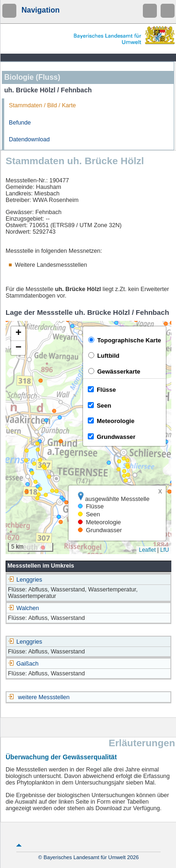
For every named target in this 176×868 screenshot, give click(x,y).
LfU (165, 550)
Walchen (24, 608)
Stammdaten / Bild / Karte (42, 105)
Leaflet (147, 550)
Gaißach (23, 664)
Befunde (20, 123)
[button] (18, 334)
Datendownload (29, 139)
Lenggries (25, 580)
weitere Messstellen (44, 697)
